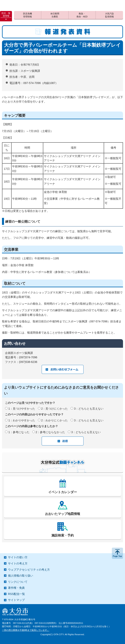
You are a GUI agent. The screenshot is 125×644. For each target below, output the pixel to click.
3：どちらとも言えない (89, 409)
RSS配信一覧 (16, 594)
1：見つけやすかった (22, 409)
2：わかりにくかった (55, 420)
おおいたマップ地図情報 (63, 514)
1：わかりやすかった (22, 420)
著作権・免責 (16, 588)
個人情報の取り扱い (21, 576)
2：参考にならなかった (50, 432)
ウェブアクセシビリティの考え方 (29, 570)
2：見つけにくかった (55, 409)
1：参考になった (19, 432)
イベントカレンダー (63, 492)
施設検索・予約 (63, 535)
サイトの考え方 (18, 563)
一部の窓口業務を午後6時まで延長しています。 (26, 630)
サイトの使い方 (18, 557)
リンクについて (18, 582)
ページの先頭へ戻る (117, 553)
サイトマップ (16, 600)
